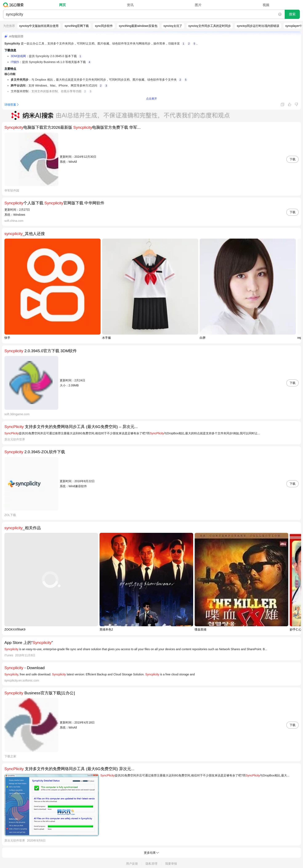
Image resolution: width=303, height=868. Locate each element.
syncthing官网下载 (77, 26)
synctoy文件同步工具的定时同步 (209, 26)
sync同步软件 (104, 26)
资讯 (130, 5)
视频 (266, 5)
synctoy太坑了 (173, 26)
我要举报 (171, 864)
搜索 (292, 14)
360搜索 (14, 5)
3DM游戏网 (18, 56)
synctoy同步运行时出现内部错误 (258, 26)
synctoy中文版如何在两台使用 (39, 26)
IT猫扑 (15, 62)
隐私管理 (151, 864)
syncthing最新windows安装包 (138, 26)
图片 (198, 5)
